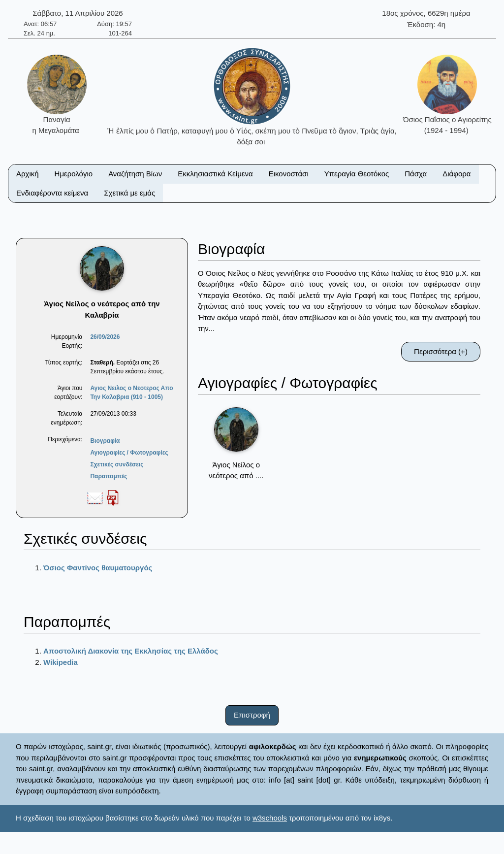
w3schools (270, 818)
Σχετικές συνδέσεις (117, 464)
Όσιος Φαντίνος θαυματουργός (98, 568)
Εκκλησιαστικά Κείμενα (215, 174)
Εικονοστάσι (289, 174)
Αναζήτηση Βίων (135, 174)
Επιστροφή (252, 715)
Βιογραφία (105, 441)
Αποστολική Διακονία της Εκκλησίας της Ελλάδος (131, 651)
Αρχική (28, 174)
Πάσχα (416, 174)
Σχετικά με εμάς (129, 193)
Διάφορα (457, 174)
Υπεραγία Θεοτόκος (357, 174)
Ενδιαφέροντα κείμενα (52, 193)
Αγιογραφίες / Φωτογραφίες (129, 453)
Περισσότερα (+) (441, 351)
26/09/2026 (105, 337)
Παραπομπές (109, 476)
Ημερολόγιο (74, 174)
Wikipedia (61, 662)
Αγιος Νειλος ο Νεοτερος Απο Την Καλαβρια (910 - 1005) (131, 393)
